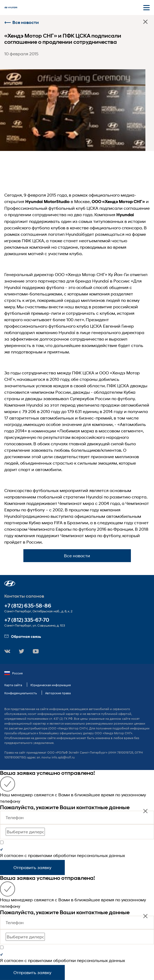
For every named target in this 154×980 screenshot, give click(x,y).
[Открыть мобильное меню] (146, 8)
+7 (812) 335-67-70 (27, 620)
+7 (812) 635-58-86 (28, 606)
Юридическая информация (51, 685)
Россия (13, 673)
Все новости (22, 22)
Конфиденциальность (21, 693)
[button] (10, 583)
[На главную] (11, 8)
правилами (40, 855)
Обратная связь (23, 636)
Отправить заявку (32, 867)
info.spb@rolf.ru (63, 757)
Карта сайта (13, 685)
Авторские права (58, 693)
